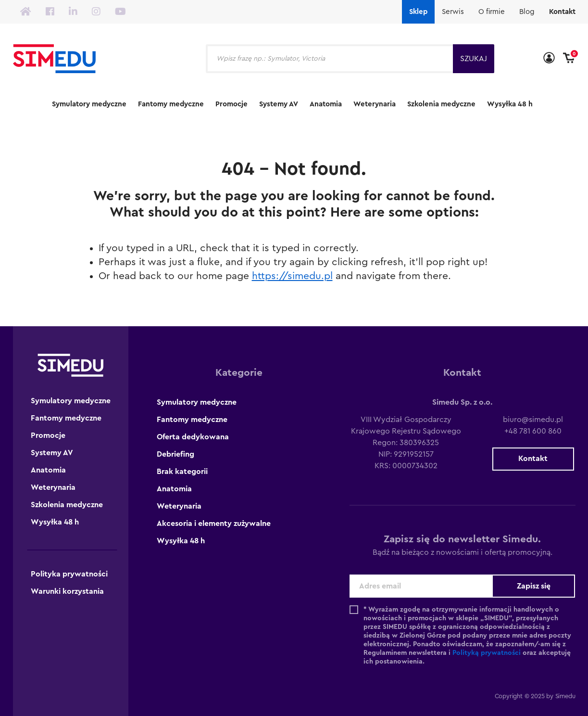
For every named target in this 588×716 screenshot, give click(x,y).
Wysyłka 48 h (510, 104)
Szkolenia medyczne (441, 104)
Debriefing (175, 454)
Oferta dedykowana (193, 437)
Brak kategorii (182, 472)
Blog (527, 12)
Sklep (418, 12)
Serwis (453, 12)
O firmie (492, 12)
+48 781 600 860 (533, 431)
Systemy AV (279, 104)
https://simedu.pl (292, 276)
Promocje (231, 104)
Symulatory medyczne (89, 104)
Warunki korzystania (67, 591)
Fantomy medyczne (171, 104)
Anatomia (326, 104)
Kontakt (562, 12)
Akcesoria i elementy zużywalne (214, 524)
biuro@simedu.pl (533, 420)
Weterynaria (375, 104)
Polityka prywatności (69, 574)
